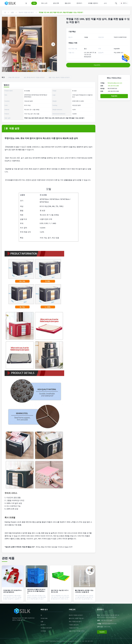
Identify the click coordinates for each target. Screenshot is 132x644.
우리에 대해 (44, 618)
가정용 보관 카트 (74, 628)
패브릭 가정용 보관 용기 (76, 615)
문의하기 (79, 3)
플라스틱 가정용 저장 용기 (76, 618)
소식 (105, 3)
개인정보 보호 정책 (46, 628)
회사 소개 (44, 3)
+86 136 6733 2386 (113, 86)
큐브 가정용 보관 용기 (75, 621)
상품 (42, 621)
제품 (34, 3)
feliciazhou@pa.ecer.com (115, 83)
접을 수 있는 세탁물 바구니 (77, 631)
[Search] (116, 3)
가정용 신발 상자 (74, 625)
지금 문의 (114, 96)
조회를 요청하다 (93, 3)
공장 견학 (56, 3)
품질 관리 (68, 3)
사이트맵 (43, 631)
